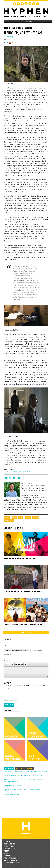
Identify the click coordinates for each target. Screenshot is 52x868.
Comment (8, 661)
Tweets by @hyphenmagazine (12, 794)
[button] (6, 664)
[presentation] (20, 693)
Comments (26, 633)
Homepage (7, 654)
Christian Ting (13, 478)
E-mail (6, 646)
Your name (7, 639)
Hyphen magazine (26, 828)
